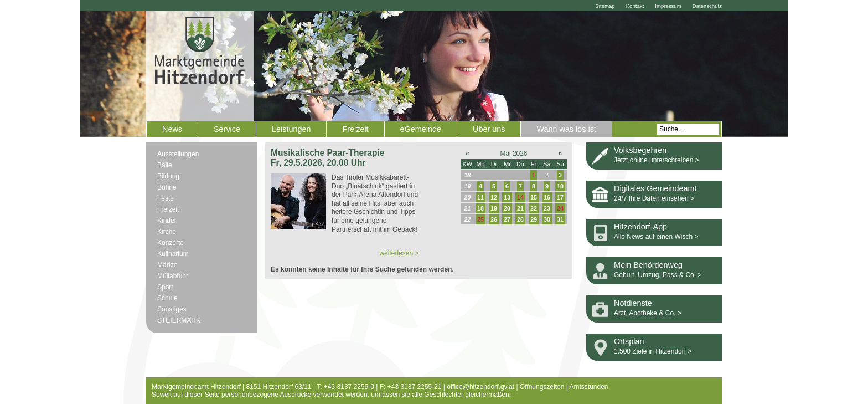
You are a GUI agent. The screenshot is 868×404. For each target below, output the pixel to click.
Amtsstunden (589, 387)
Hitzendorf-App (640, 227)
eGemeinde (421, 129)
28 (520, 219)
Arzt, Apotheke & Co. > (648, 313)
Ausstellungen (178, 154)
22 (534, 208)
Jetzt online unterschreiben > (657, 160)
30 (547, 219)
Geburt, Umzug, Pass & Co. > (658, 275)
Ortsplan (629, 341)
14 (520, 197)
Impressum (668, 6)
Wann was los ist (566, 129)
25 (480, 219)
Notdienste (633, 303)
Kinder (167, 221)
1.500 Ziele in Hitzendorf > (653, 351)
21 (520, 208)
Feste (166, 198)
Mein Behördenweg (648, 265)
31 (560, 219)
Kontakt (635, 6)
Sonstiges (172, 309)
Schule (167, 298)
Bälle (165, 165)
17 (560, 197)
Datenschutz (707, 6)
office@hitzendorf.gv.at (480, 387)
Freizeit (355, 129)
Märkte (167, 265)
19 (494, 208)
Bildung (168, 176)
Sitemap (605, 6)
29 (534, 219)
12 (494, 197)
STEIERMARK (179, 320)
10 (560, 186)
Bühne (167, 187)
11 (480, 197)
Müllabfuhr (173, 276)
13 (507, 197)
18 (480, 208)
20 (507, 208)
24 (560, 208)
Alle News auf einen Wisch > (656, 237)
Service (227, 129)
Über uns (489, 129)
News (172, 129)
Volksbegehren (640, 150)
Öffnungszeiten (542, 387)
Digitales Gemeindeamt (655, 188)
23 (547, 208)
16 (547, 197)
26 (494, 219)
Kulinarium (173, 254)
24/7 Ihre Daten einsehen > (654, 198)
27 (507, 219)
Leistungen (291, 129)
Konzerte (170, 243)
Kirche (167, 232)
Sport (165, 287)
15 (534, 197)
